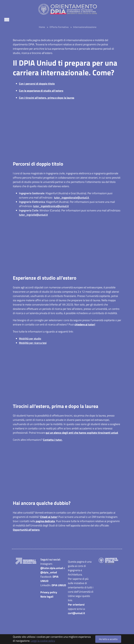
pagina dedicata (45, 522)
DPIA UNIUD (59, 586)
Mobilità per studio (30, 339)
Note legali (47, 597)
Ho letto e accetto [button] (108, 639)
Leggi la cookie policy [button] (43, 641)
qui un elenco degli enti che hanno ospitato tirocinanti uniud (82, 433)
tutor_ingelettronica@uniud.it (51, 206)
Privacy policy (49, 593)
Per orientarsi (76, 605)
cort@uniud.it (76, 614)
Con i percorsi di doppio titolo (37, 84)
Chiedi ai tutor (49, 517)
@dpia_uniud (49, 573)
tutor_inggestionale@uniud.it (72, 198)
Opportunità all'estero (26, 530)
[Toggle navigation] (7, 19)
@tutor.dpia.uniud (52, 569)
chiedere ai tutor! (85, 325)
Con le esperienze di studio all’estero (41, 91)
